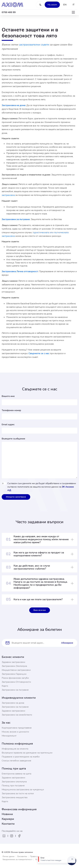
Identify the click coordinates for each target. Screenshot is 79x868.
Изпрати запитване (16, 497)
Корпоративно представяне (17, 728)
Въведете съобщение (13, 439)
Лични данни (8, 856)
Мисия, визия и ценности (15, 732)
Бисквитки (22, 856)
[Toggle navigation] (73, 12)
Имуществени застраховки (16, 670)
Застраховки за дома (13, 703)
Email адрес (8, 425)
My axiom (52, 5)
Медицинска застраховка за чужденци (23, 790)
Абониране (67, 643)
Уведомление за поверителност (17, 859)
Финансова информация (19, 809)
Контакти (8, 824)
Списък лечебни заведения (16, 761)
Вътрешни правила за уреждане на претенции (27, 753)
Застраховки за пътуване (15, 690)
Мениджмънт (9, 736)
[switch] (4, 483)
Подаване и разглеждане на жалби (21, 757)
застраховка (9, 195)
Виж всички (40, 610)
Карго (5, 686)
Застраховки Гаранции (14, 674)
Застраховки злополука (14, 782)
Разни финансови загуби (15, 678)
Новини (7, 814)
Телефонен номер (11, 410)
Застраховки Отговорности (16, 682)
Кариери (8, 819)
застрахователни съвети (34, 45)
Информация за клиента (15, 749)
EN (65, 5)
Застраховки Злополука (14, 666)
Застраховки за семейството (17, 715)
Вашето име (8, 396)
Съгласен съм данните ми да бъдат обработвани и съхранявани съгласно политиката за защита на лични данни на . (42, 487)
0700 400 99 (9, 12)
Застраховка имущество (15, 797)
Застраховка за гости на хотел (18, 794)
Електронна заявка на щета (16, 774)
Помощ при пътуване (13, 786)
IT (74, 5)
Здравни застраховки (13, 662)
